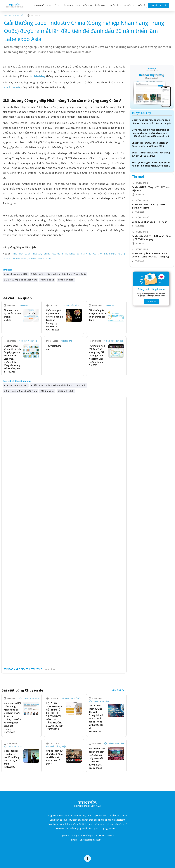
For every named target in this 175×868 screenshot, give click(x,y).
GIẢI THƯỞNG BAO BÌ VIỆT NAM (91, 5)
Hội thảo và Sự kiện (29, 698)
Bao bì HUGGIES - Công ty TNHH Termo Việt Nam (148, 206)
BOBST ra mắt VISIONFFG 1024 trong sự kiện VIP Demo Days (151, 154)
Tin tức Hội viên (71, 305)
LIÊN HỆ (142, 5)
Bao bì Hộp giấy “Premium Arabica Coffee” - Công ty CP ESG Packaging (150, 255)
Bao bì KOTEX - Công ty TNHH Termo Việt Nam (151, 189)
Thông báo (24, 305)
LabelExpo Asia (11, 87)
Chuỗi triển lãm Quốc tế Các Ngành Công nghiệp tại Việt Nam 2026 (150, 144)
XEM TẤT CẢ (118, 690)
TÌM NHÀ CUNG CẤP (158, 5)
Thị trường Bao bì (13, 15)
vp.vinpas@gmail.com (91, 840)
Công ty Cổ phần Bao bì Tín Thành (150, 222)
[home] (14, 5)
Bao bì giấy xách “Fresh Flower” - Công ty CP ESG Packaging (152, 238)
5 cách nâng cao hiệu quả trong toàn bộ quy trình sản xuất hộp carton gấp (151, 122)
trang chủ (39, 5)
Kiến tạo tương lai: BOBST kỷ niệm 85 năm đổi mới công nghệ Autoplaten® (151, 164)
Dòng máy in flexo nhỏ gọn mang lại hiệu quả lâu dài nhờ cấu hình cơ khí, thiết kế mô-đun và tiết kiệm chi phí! (151, 133)
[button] (53, 5)
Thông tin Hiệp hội (28, 341)
